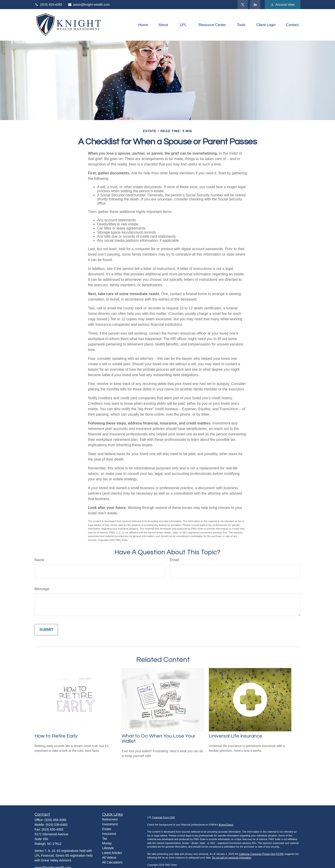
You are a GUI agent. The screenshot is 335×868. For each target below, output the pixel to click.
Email (174, 560)
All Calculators (112, 862)
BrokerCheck (226, 825)
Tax (105, 838)
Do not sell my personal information (232, 858)
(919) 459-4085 (48, 5)
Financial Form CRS (164, 817)
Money (107, 843)
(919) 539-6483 (57, 825)
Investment (110, 824)
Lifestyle (108, 848)
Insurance (109, 834)
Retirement (110, 819)
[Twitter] (243, 5)
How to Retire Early (56, 736)
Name (39, 560)
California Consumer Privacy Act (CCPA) (261, 854)
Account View (283, 5)
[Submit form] (46, 630)
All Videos (109, 858)
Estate (107, 829)
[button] (143, 25)
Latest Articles (112, 853)
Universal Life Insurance (236, 736)
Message (42, 589)
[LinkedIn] (255, 5)
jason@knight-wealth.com (89, 5)
